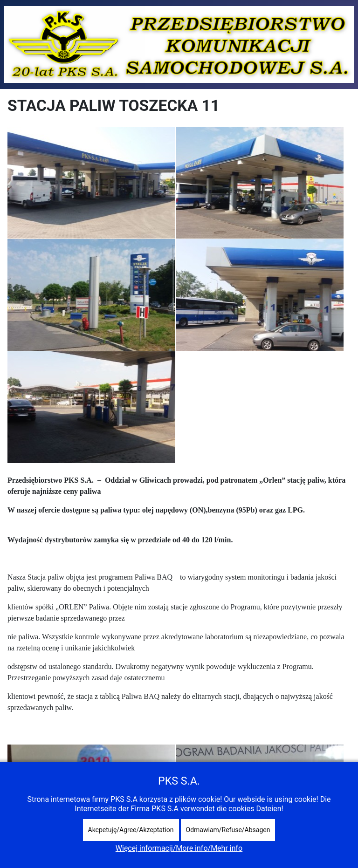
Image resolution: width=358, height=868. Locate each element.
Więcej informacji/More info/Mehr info (179, 848)
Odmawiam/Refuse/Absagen (228, 830)
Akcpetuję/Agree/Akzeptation (131, 830)
